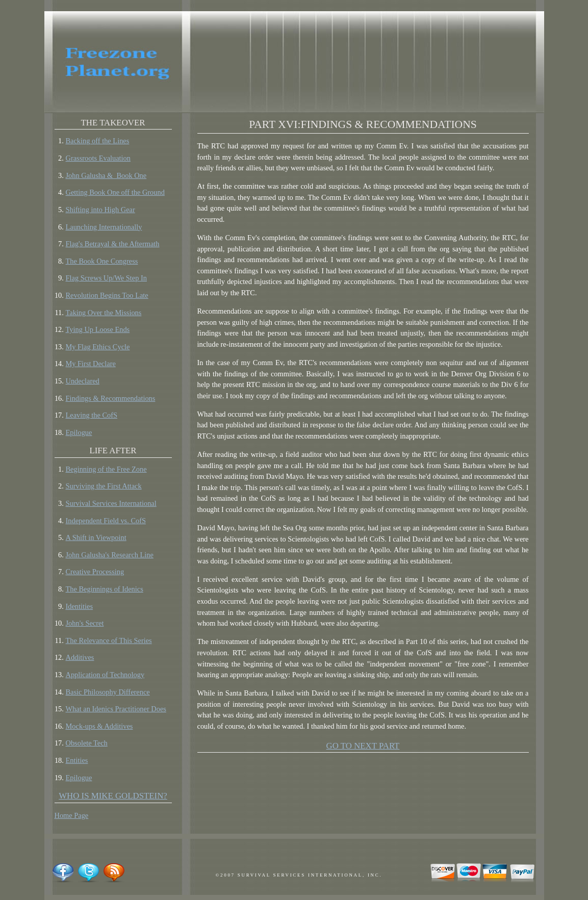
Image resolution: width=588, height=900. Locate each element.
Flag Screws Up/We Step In (107, 278)
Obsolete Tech (87, 743)
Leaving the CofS (92, 415)
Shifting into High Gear (100, 210)
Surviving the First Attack (104, 486)
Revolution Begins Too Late (107, 295)
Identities (80, 606)
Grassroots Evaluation (98, 158)
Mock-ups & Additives (99, 726)
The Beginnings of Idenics (105, 589)
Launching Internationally (104, 227)
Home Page (72, 815)
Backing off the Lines (98, 141)
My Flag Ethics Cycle (98, 347)
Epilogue (79, 432)
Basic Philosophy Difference (108, 692)
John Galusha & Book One (106, 175)
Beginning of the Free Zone (106, 469)
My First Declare (91, 364)
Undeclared (83, 381)
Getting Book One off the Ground (115, 192)
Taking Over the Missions (104, 313)
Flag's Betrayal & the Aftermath (113, 244)
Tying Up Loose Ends (98, 329)
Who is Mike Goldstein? (113, 796)
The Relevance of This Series (109, 640)
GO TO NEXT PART (363, 746)
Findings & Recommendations (111, 398)
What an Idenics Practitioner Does (116, 709)
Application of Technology (105, 675)
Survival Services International (111, 503)
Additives (80, 657)
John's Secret (85, 623)
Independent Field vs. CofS (106, 521)
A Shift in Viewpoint (96, 537)
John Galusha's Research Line (110, 555)
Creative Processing (95, 572)
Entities (77, 760)
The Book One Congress (102, 261)
